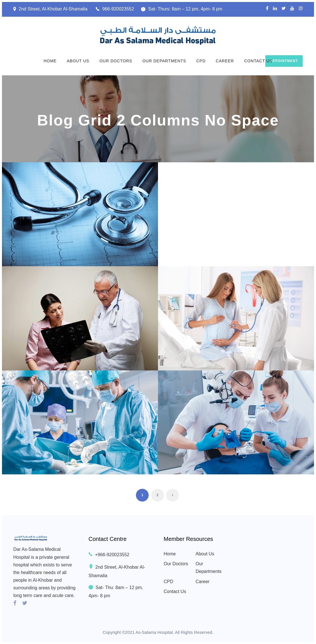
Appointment (284, 61)
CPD (201, 61)
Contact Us (258, 61)
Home (50, 61)
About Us (78, 61)
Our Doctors (116, 61)
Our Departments (164, 61)
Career (225, 61)
